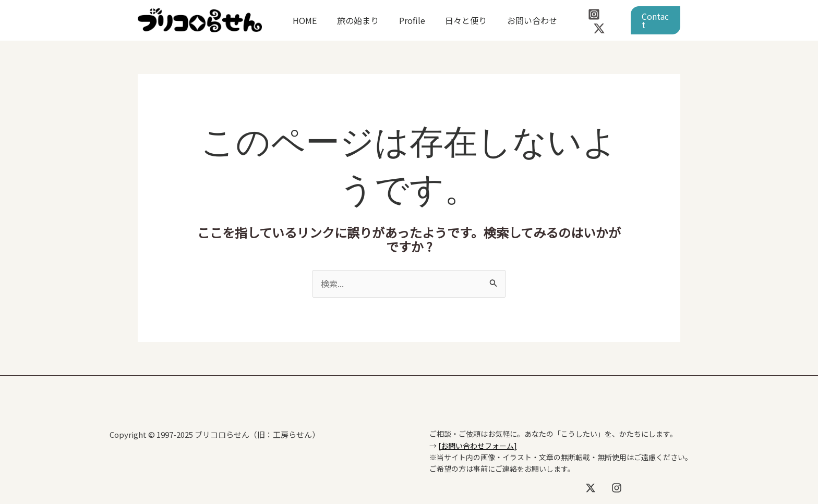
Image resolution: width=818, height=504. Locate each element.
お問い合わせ (516, 20)
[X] (591, 488)
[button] (654, 20)
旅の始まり (353, 20)
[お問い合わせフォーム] (478, 445)
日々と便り (454, 20)
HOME (303, 20)
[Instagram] (589, 21)
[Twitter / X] (611, 21)
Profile (403, 20)
